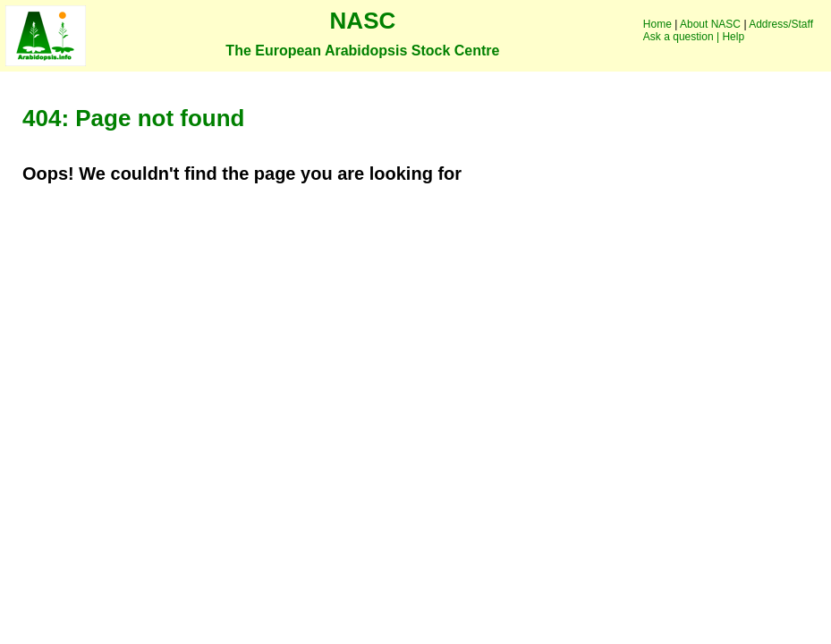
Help (733, 37)
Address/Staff (781, 24)
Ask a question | (681, 37)
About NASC (710, 24)
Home (657, 24)
